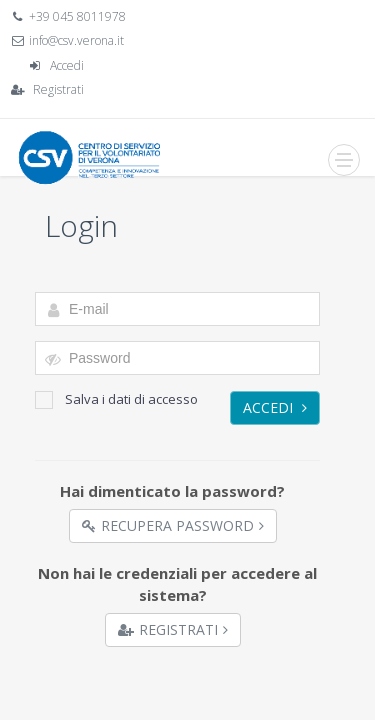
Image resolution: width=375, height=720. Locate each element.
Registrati (58, 89)
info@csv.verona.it (76, 40)
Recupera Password (173, 525)
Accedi (67, 65)
